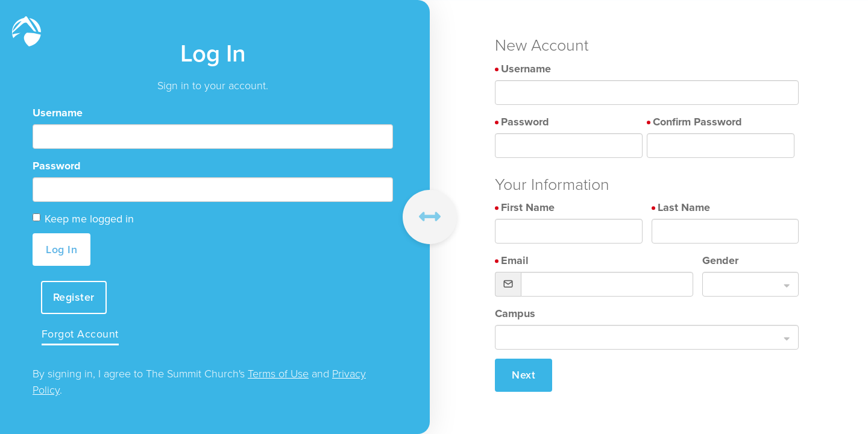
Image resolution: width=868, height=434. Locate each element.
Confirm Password (697, 122)
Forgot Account (81, 335)
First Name (528, 207)
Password (57, 165)
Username (58, 112)
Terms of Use (278, 374)
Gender (720, 260)
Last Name (684, 207)
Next (524, 375)
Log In (61, 249)
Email (515, 260)
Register (74, 297)
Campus (515, 313)
